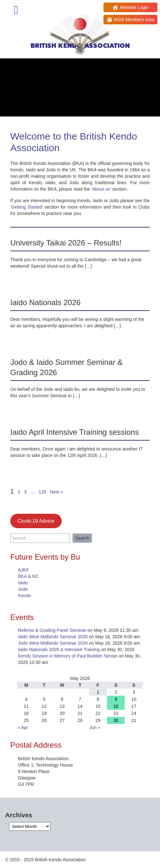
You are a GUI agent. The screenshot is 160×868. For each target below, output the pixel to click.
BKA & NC (28, 576)
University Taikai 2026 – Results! (66, 243)
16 (116, 706)
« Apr (23, 727)
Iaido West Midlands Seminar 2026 (53, 637)
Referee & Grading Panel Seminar (52, 630)
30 (116, 720)
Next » (57, 492)
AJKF (23, 570)
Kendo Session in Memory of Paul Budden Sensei (68, 656)
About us (101, 189)
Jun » (95, 727)
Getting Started (27, 207)
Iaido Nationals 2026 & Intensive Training (59, 649)
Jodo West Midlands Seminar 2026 (53, 643)
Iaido (23, 583)
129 (42, 492)
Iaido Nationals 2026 (45, 302)
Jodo (23, 589)
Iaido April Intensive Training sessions (75, 432)
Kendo (24, 596)
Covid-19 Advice (36, 521)
